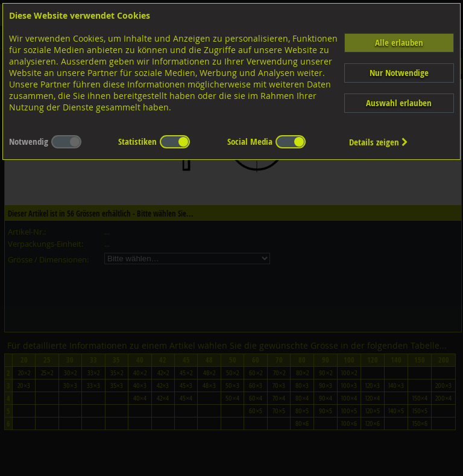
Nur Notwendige (399, 73)
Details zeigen (379, 142)
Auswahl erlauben (399, 103)
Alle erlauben (399, 43)
